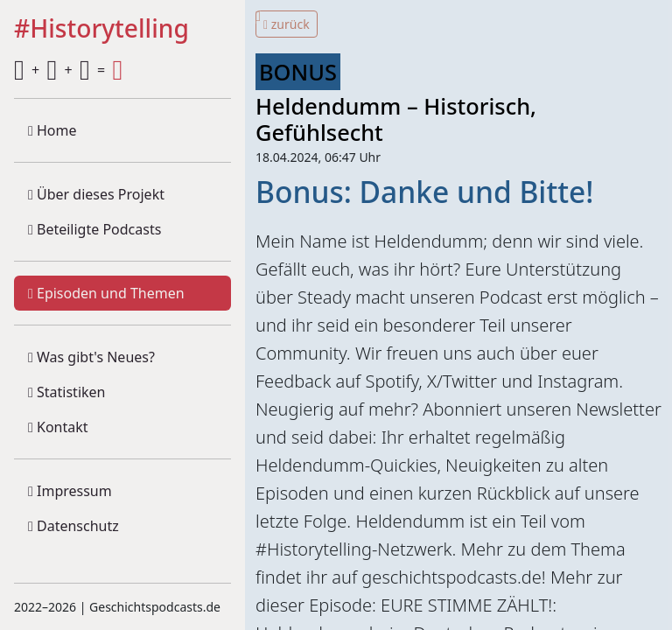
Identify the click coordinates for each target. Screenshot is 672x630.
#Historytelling (101, 29)
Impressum (70, 491)
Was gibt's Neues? (91, 357)
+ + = (68, 70)
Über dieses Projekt (96, 194)
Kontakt (58, 427)
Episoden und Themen (106, 293)
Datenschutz (73, 526)
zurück (287, 24)
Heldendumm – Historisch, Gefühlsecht (396, 119)
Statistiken (66, 392)
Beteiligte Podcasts (94, 229)
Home (52, 130)
